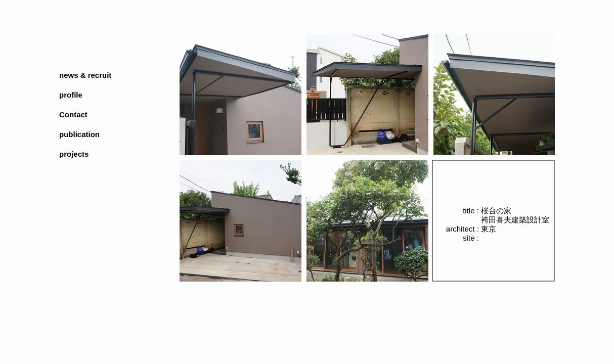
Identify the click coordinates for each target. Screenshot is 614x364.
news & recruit (85, 75)
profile (71, 95)
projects (74, 154)
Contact (73, 115)
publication (79, 134)
